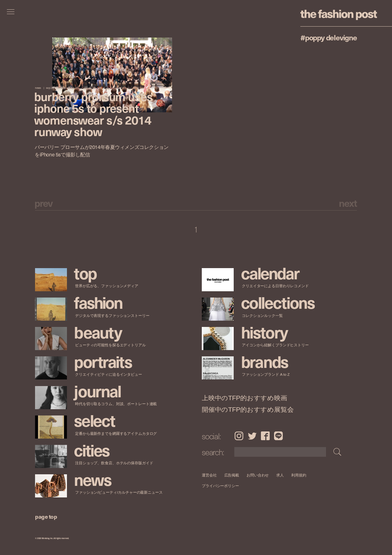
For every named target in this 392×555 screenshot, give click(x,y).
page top (46, 516)
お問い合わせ (258, 475)
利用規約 (299, 475)
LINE (278, 436)
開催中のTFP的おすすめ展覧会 (248, 409)
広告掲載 (232, 475)
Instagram (239, 436)
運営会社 (209, 475)
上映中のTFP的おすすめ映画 (244, 398)
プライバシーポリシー (220, 486)
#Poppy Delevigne (329, 37)
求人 (280, 475)
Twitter (252, 436)
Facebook (265, 436)
